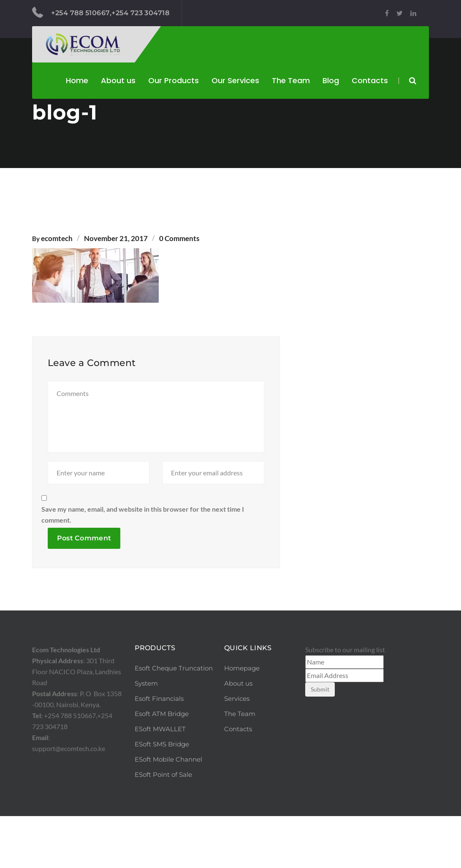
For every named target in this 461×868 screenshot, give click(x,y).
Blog (331, 80)
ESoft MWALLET (160, 781)
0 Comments (179, 238)
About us (118, 80)
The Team (291, 80)
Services (237, 750)
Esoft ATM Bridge (162, 766)
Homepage (242, 720)
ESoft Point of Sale (163, 826)
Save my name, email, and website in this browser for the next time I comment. (143, 566)
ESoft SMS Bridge (162, 796)
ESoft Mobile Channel (168, 811)
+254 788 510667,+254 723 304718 (101, 13)
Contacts (370, 80)
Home (77, 80)
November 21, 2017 (116, 238)
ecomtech (57, 238)
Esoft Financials (159, 750)
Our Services (235, 80)
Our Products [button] (174, 80)
